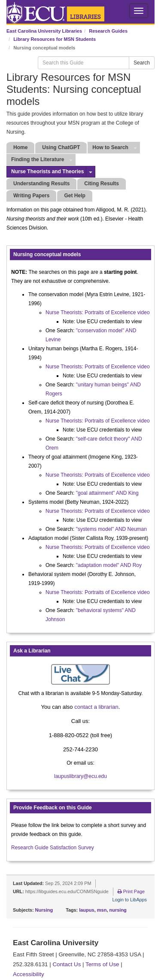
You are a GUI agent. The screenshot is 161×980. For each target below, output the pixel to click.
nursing (118, 910)
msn (102, 910)
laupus (87, 910)
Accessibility (29, 974)
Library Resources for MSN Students (55, 39)
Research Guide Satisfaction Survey (53, 848)
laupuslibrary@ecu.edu (80, 776)
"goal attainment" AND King (107, 493)
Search (142, 63)
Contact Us (67, 964)
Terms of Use (102, 964)
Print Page (131, 891)
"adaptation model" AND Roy (109, 565)
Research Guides (108, 31)
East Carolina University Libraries (44, 31)
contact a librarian (96, 707)
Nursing (44, 910)
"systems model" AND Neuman (111, 529)
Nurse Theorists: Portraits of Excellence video (98, 312)
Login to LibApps (130, 900)
